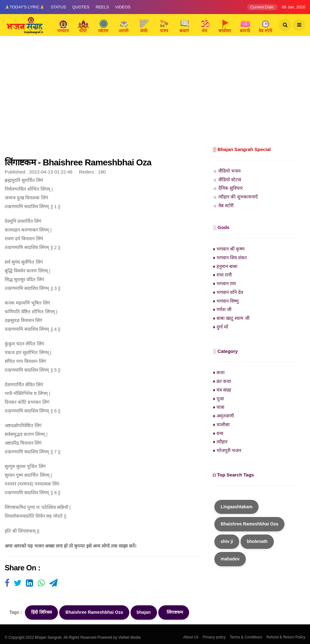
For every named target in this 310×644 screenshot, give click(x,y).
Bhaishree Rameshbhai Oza (94, 612)
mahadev (230, 559)
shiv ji (227, 541)
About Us (191, 637)
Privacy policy (214, 637)
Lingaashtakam (236, 507)
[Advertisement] (155, 98)
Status (58, 7)
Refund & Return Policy (286, 637)
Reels (102, 7)
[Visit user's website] (7, 583)
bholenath (257, 541)
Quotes (81, 7)
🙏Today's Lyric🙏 (25, 7)
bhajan (144, 612)
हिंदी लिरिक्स (41, 612)
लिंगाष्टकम (174, 612)
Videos (123, 7)
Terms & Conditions (246, 637)
